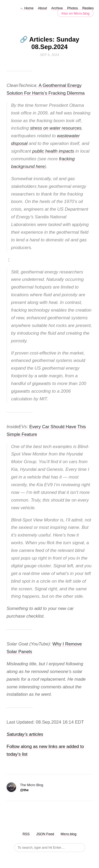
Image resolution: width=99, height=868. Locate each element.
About (43, 8)
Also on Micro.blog (75, 13)
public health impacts (53, 151)
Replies (88, 8)
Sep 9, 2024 (49, 55)
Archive (57, 8)
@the (24, 790)
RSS (26, 834)
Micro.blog (69, 834)
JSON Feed (45, 834)
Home (27, 8)
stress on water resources (56, 128)
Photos (72, 8)
